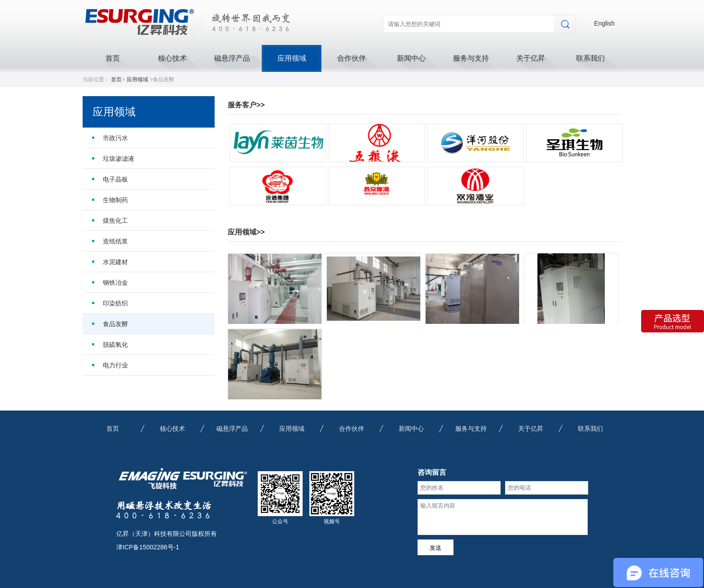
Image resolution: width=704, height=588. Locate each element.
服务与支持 (471, 58)
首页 (113, 58)
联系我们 (590, 58)
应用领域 (292, 58)
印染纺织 (115, 303)
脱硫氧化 (115, 345)
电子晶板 (115, 179)
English (604, 23)
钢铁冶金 (115, 283)
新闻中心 (411, 58)
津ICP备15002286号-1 (148, 547)
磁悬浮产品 (232, 58)
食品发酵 (115, 324)
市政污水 (115, 138)
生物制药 (115, 200)
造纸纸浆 (115, 241)
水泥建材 (115, 262)
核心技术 (172, 58)
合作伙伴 (352, 58)
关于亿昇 (531, 58)
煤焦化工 (115, 221)
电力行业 (115, 365)
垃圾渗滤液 (119, 159)
